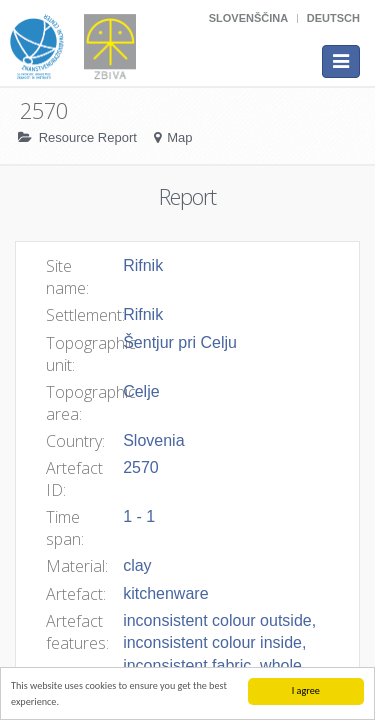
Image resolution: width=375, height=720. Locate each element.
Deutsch (333, 18)
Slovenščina (248, 18)
